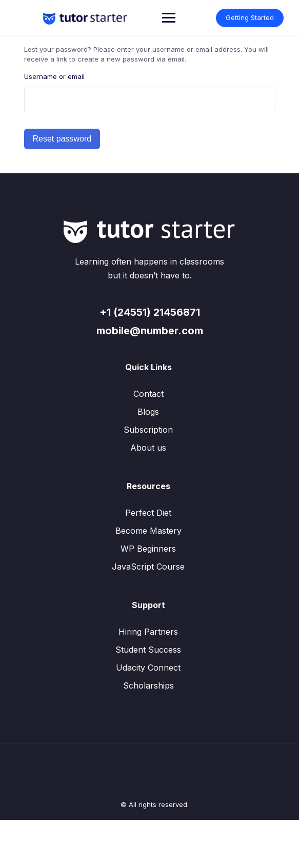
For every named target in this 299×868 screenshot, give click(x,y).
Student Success (148, 650)
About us (148, 448)
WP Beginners (148, 549)
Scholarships (148, 685)
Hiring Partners (148, 632)
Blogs (148, 412)
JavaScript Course (148, 567)
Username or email (54, 76)
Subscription (148, 430)
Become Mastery (148, 531)
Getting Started (250, 17)
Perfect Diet (148, 513)
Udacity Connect (148, 668)
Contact (148, 394)
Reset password (62, 139)
